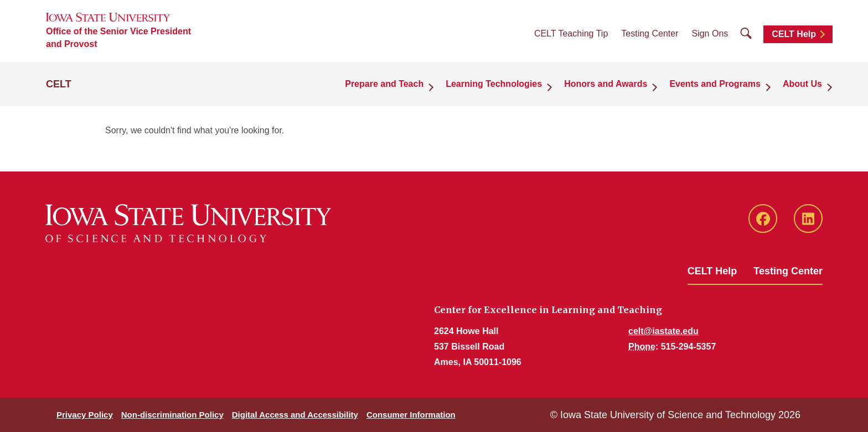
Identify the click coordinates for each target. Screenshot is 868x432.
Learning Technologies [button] (494, 84)
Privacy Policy (85, 415)
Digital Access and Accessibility (295, 415)
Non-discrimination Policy (172, 415)
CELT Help (794, 34)
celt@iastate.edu (663, 331)
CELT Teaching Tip (571, 33)
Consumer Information (411, 415)
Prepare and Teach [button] (384, 84)
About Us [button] (802, 84)
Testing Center (650, 33)
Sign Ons (710, 33)
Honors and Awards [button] (606, 84)
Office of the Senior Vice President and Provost (118, 38)
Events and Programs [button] (715, 84)
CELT (59, 84)
